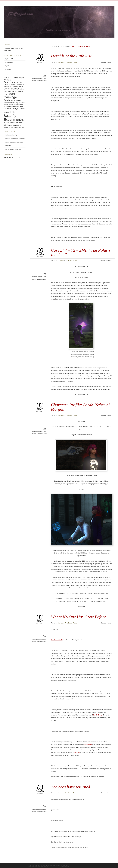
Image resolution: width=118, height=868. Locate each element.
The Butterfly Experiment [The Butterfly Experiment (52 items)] (12, 116)
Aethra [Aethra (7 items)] (7, 78)
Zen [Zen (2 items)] (22, 127)
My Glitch (8, 66)
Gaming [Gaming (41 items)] (9, 97)
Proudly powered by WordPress (38, 866)
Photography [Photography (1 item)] (7, 107)
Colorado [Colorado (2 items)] (7, 84)
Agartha (77, 753)
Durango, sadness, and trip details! (15, 139)
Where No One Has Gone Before (78, 617)
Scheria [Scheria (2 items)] (22, 109)
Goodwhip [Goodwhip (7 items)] (9, 100)
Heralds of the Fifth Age (71, 56)
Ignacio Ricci (65, 866)
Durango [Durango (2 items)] (20, 86)
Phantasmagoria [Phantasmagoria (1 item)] (18, 105)
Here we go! (9, 145)
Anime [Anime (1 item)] (12, 78)
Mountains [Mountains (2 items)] (12, 103)
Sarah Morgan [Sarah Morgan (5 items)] (13, 109)
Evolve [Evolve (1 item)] (6, 94)
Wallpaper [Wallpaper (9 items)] (9, 125)
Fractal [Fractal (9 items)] (11, 94)
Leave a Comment (107, 62)
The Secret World (71, 62)
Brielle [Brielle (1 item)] (10, 80)
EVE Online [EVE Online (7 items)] (17, 91)
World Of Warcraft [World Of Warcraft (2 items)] (15, 127)
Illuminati (40, 78)
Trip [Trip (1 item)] (22, 123)
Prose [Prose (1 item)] (18, 107)
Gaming (34, 78)
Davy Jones (88, 744)
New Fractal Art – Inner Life (13, 149)
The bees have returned (71, 787)
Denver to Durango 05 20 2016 (14, 142)
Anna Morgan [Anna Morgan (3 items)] (19, 78)
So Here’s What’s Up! (11, 135)
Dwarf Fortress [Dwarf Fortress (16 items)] (12, 89)
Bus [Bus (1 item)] (21, 83)
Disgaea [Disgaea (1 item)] (15, 86)
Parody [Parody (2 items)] (11, 105)
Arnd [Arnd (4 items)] (6, 80)
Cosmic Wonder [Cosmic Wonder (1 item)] (20, 85)
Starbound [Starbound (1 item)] (7, 112)
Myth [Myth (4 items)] (18, 103)
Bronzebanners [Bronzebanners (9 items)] (11, 82)
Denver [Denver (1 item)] (10, 86)
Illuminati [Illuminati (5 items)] (18, 100)
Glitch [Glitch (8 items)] (18, 97)
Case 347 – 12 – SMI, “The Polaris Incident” (81, 252)
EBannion (61, 62)
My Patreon (9, 69)
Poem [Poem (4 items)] (13, 106)
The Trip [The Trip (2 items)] (18, 123)
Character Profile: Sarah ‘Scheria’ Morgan (80, 407)
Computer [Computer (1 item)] (13, 85)
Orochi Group (98, 715)
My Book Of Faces (11, 59)
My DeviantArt (9, 62)
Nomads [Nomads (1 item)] (6, 105)
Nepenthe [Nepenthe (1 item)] (23, 103)
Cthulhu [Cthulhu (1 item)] (6, 86)
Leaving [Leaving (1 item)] (6, 103)
